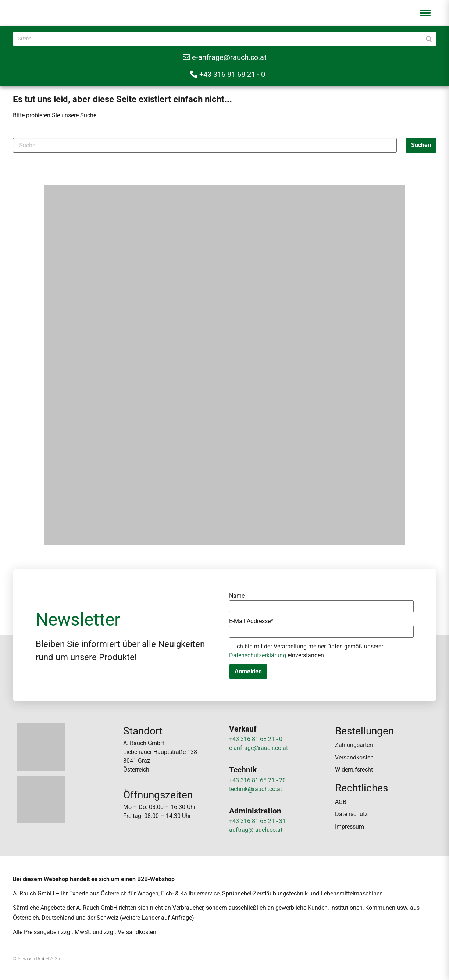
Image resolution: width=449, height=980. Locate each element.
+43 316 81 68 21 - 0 (228, 74)
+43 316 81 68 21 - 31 (257, 821)
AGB (341, 802)
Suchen (421, 145)
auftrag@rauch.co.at (256, 830)
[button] (425, 13)
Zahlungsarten (354, 745)
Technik (243, 770)
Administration (255, 811)
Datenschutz (351, 814)
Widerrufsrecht (354, 770)
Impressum (350, 827)
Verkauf (243, 729)
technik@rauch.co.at (256, 789)
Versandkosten (354, 757)
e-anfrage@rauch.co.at (225, 57)
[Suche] (429, 39)
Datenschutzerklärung (258, 655)
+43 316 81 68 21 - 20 (257, 780)
